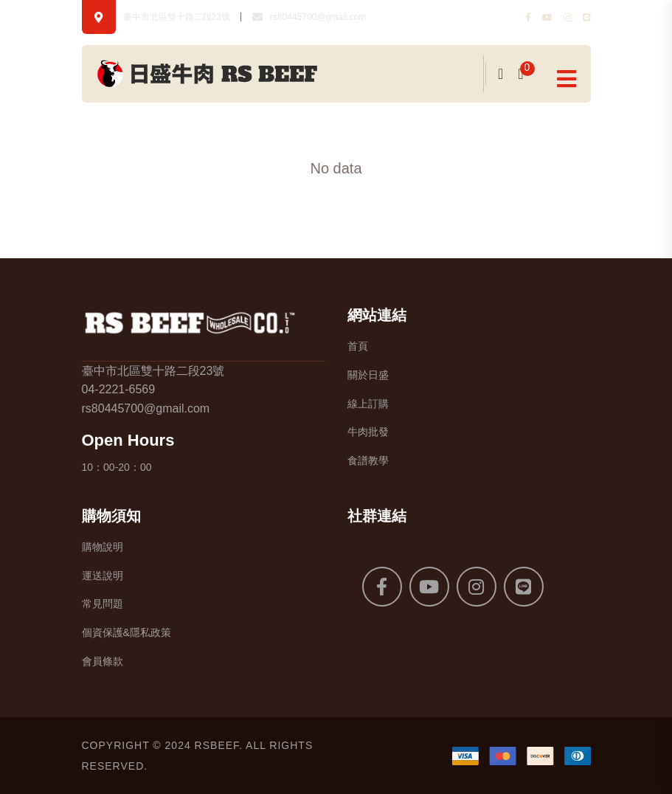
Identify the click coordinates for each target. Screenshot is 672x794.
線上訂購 (368, 404)
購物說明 (103, 547)
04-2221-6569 (119, 389)
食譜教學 (368, 460)
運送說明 (103, 576)
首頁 (358, 346)
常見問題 (103, 604)
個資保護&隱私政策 (127, 632)
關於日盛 (368, 375)
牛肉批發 (368, 432)
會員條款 (103, 661)
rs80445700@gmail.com (318, 17)
